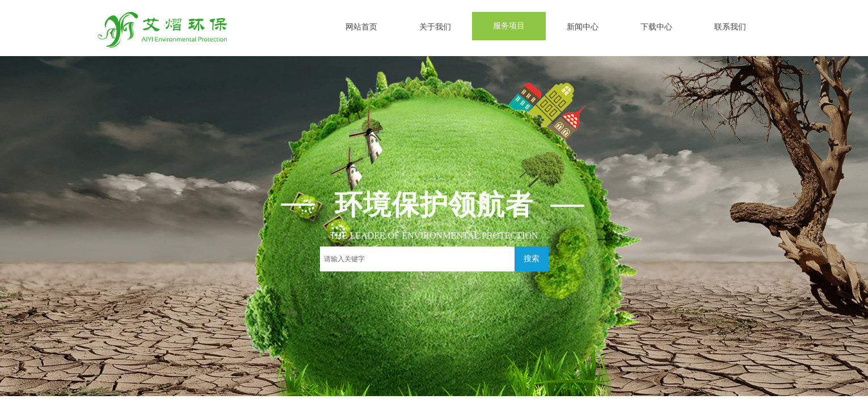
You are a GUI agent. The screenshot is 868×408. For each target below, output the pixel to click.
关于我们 (435, 27)
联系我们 (730, 27)
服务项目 (509, 26)
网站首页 (361, 27)
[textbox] (417, 259)
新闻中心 (583, 27)
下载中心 (656, 27)
